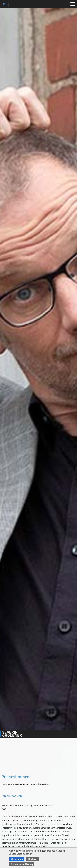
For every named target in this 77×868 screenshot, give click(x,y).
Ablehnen (33, 859)
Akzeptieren (17, 859)
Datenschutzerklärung (22, 864)
